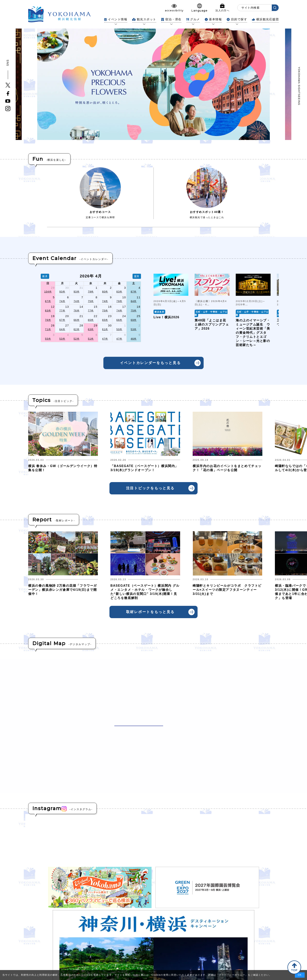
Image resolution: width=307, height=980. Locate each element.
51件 (91, 339)
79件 (91, 292)
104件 (48, 292)
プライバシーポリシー (232, 975)
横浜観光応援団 (265, 19)
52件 (77, 339)
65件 (91, 320)
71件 (48, 329)
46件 (134, 339)
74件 (62, 301)
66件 (77, 320)
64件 (62, 329)
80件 (105, 292)
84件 (134, 301)
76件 (77, 311)
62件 (77, 329)
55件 (48, 339)
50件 (119, 329)
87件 (134, 292)
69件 (134, 320)
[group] (171, 310)
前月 (45, 276)
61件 (105, 329)
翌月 (137, 276)
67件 (62, 320)
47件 (105, 339)
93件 (62, 292)
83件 (119, 292)
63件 (91, 329)
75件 (91, 301)
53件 (134, 329)
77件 (62, 311)
